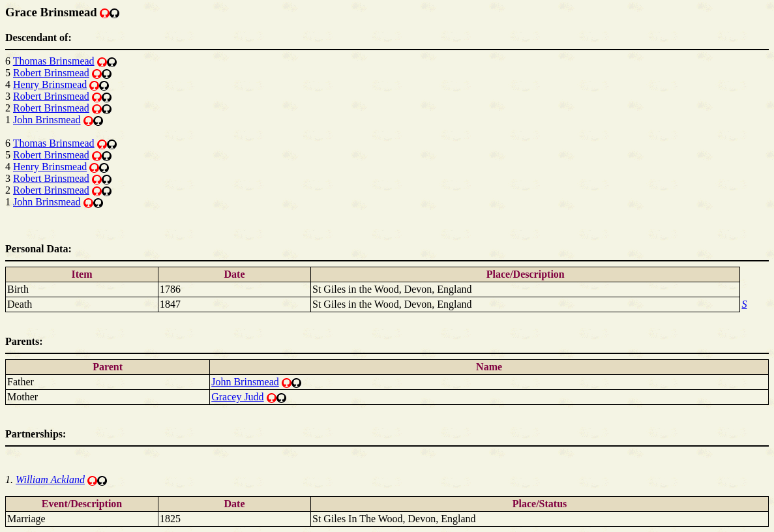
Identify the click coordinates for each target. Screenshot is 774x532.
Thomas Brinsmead (54, 61)
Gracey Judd (237, 397)
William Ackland (50, 480)
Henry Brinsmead (50, 84)
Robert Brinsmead (51, 73)
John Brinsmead (47, 120)
